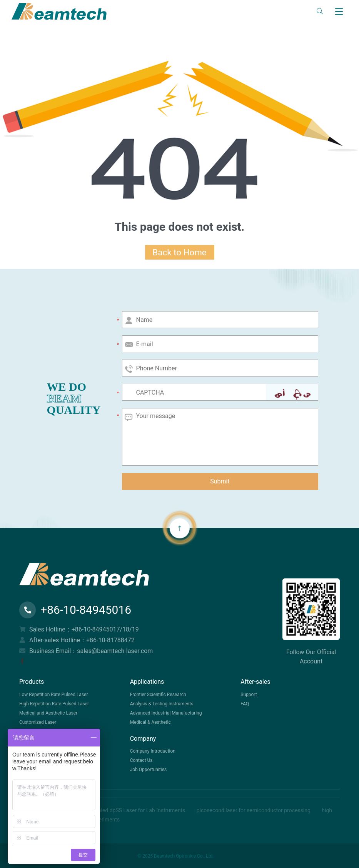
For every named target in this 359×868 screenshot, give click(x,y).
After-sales (255, 682)
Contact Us (141, 760)
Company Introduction (153, 751)
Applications (147, 682)
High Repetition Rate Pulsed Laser (54, 704)
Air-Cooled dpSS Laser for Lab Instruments (135, 810)
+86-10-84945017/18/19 (105, 629)
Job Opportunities (149, 770)
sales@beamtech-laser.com (115, 651)
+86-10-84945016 (75, 610)
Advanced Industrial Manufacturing (166, 713)
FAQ (245, 704)
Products (32, 682)
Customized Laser (38, 722)
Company (143, 739)
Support (249, 695)
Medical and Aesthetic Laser (48, 713)
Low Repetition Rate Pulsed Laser (54, 695)
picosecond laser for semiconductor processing (254, 810)
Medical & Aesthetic (150, 722)
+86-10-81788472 (110, 640)
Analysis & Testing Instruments (162, 704)
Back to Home (179, 252)
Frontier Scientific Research (158, 695)
